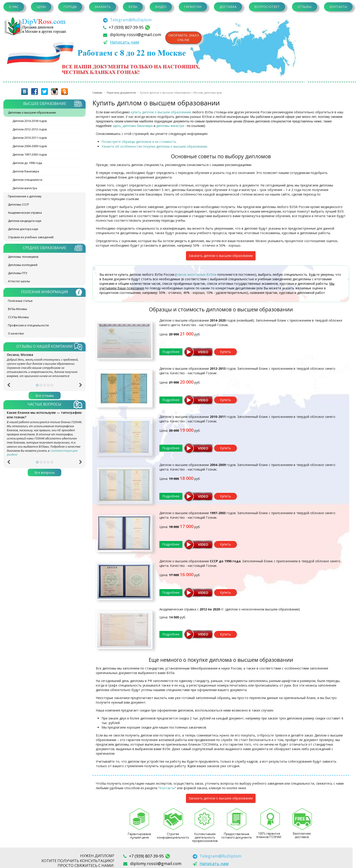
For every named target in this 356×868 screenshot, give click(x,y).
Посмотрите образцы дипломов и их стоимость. (139, 142)
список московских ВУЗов (196, 274)
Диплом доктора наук (23, 229)
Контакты (338, 7)
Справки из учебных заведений (31, 237)
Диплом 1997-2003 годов (30, 155)
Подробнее (171, 352)
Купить (225, 352)
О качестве (16, 334)
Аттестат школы (19, 281)
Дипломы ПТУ (18, 273)
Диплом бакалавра (26, 171)
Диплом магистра (25, 188)
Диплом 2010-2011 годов (30, 138)
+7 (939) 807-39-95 (127, 27)
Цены (41, 7)
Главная (97, 93)
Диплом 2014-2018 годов (30, 121)
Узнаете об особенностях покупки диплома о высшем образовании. (155, 146)
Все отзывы (45, 396)
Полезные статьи (20, 301)
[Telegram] (127, 20)
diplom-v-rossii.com (36, 26)
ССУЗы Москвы (18, 317)
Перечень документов (121, 93)
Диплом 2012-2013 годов (30, 129)
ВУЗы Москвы (17, 309)
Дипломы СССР (19, 205)
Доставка (228, 7)
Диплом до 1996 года (27, 163)
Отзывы (304, 7)
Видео (161, 7)
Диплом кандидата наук (25, 221)
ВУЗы (133, 7)
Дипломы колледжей (23, 265)
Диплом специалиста (27, 180)
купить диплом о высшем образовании (161, 112)
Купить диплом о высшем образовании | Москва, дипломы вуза (181, 93)
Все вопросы (44, 472)
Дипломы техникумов (23, 257)
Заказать (103, 7)
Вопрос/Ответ (267, 7)
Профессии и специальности (28, 325)
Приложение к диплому (25, 196)
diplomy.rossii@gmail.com (136, 35)
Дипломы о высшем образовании (32, 113)
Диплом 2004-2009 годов (30, 146)
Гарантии (193, 7)
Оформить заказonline (184, 38)
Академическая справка (25, 213)
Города (70, 7)
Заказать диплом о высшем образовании (221, 256)
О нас (14, 7)
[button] (9, 387)
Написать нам (124, 42)
